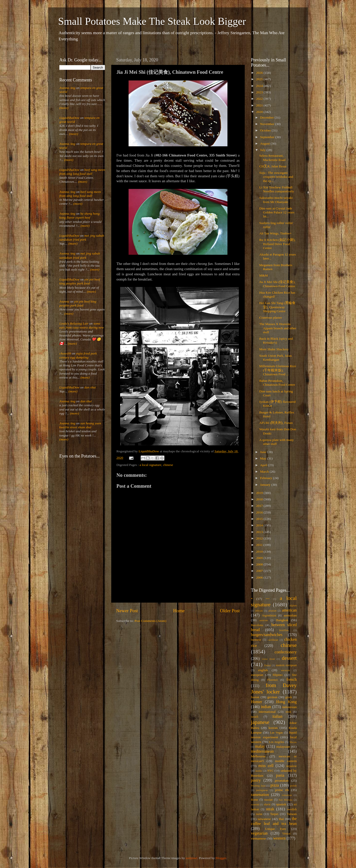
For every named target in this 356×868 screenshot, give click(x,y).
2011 (260, 545)
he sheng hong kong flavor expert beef (79, 216)
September (268, 137)
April (264, 465)
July (263, 150)
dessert (289, 658)
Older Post (230, 611)
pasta (280, 775)
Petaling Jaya (258, 786)
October (266, 130)
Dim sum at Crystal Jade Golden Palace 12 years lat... (277, 212)
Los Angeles (277, 742)
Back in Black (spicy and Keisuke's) (276, 341)
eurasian (286, 670)
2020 (260, 112)
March (265, 472)
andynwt (191, 858)
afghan (293, 605)
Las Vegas (276, 733)
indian (266, 707)
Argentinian (269, 615)
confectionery (286, 652)
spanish (281, 804)
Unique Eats (275, 829)
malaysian (283, 747)
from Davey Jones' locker (274, 689)
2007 (260, 571)
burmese (256, 640)
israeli (255, 717)
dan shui (90, 387)
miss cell (266, 766)
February (267, 478)
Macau (293, 742)
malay (260, 746)
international (267, 712)
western (279, 838)
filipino (278, 675)
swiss (259, 814)
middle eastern (286, 761)
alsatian (272, 611)
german (272, 697)
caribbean (273, 640)
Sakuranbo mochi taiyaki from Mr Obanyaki (276, 200)
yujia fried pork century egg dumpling (78, 355)
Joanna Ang (67, 88)
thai (281, 819)
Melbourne (258, 756)
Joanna (64, 301)
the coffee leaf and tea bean (274, 821)
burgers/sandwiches (267, 635)
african (259, 611)
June (264, 452)
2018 (260, 499)
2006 (260, 577)
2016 (260, 512)
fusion (255, 697)
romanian (287, 795)
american (289, 610)
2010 (260, 551)
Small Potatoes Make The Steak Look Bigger (152, 21)
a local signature (150, 465)
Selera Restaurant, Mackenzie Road (272, 158)
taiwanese (264, 819)
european (257, 675)
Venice (286, 834)
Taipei (274, 814)
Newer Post (127, 611)
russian (268, 800)
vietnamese (258, 838)
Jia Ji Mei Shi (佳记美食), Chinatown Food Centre (277, 284)
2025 (260, 79)
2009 (260, 558)
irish (289, 712)
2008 (260, 564)
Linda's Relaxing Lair (74, 323)
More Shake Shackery (274, 349)
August (265, 143)
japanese (260, 722)
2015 (260, 519)
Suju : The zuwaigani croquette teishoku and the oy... (276, 177)
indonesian (290, 707)
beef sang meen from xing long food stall (82, 172)
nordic (259, 771)
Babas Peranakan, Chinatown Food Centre (277, 383)
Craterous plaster (271, 318)
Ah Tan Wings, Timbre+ (276, 233)
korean (273, 728)
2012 (260, 538)
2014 (260, 525)
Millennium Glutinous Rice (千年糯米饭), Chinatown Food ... (278, 370)
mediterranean (262, 751)
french (292, 680)
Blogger (221, 858)
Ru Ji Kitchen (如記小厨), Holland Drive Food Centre (277, 244)
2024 (260, 86)
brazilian (284, 630)
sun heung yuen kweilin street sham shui (80, 425)
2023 (260, 92)
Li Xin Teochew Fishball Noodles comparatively (277, 189)
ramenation (260, 795)
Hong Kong (286, 702)
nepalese (291, 766)
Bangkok (282, 620)
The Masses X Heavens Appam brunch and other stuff (278, 328)
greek (289, 697)
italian (277, 716)
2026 (260, 73)
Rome (255, 800)
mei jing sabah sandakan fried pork (82, 238)
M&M (264, 275)
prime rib (282, 790)
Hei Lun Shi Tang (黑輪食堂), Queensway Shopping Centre (277, 307)
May (264, 458)
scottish (255, 804)
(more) (64, 108)
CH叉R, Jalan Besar (273, 166)
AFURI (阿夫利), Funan (276, 423)
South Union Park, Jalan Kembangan (276, 358)
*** (267, 599)
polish (293, 786)
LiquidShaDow (69, 118)
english (263, 670)
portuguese (262, 790)
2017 (260, 506)
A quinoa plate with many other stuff (277, 442)
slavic (267, 804)
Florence (272, 680)
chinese (168, 465)
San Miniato (285, 800)
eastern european (286, 665)
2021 (260, 105)
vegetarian (259, 833)
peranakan (282, 780)
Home (179, 611)
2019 (260, 493)
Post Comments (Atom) (150, 621)
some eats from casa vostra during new (82, 325)
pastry (256, 780)
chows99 (65, 353)
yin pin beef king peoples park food (80, 281)
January (266, 485)
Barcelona (257, 625)
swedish (292, 809)
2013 (260, 532)
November (267, 124)
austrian (264, 620)
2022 (260, 99)
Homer (256, 702)
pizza (275, 785)
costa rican (268, 659)
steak (270, 809)
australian (290, 615)
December (267, 117)
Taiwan (292, 814)
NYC (270, 771)
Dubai (267, 665)
